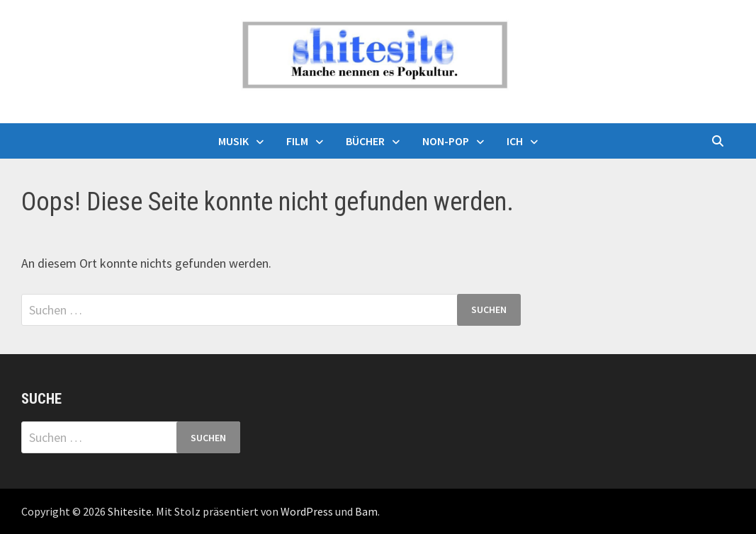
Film (297, 141)
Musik (233, 141)
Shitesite (130, 511)
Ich (515, 141)
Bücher (365, 141)
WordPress (307, 511)
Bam (366, 511)
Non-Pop (446, 141)
